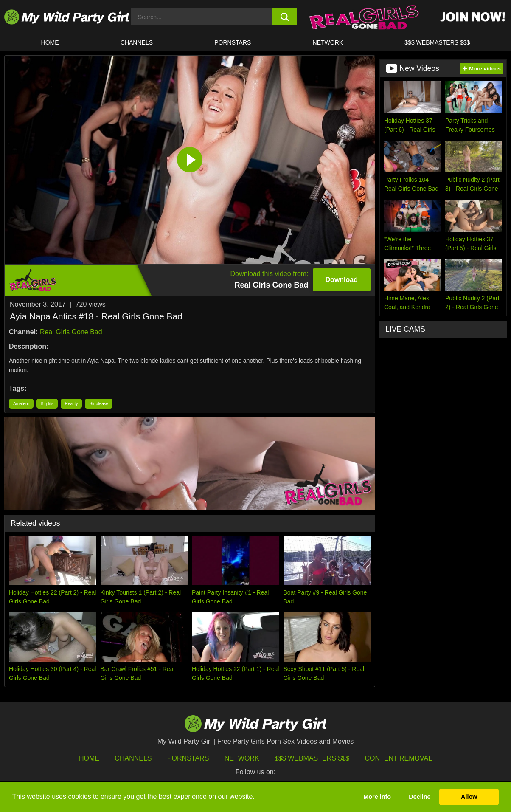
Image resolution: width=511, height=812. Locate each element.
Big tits (47, 404)
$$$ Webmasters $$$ (312, 758)
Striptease (99, 404)
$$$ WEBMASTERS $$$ (437, 42)
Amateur (21, 404)
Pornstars (233, 42)
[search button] (285, 17)
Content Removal (399, 758)
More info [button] (377, 797)
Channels (133, 758)
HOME (50, 42)
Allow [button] (469, 797)
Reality (72, 404)
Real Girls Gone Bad (71, 332)
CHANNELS (137, 42)
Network (328, 42)
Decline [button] (420, 797)
